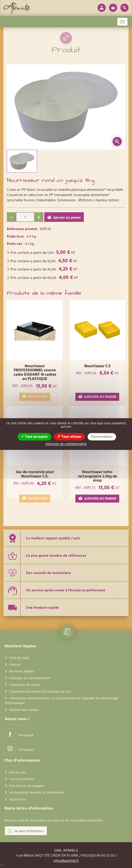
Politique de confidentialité (30, 678)
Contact (15, 665)
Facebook (19, 734)
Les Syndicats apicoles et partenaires (36, 793)
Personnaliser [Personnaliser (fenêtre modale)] (102, 437)
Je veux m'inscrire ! (26, 831)
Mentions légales (22, 671)
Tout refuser (69, 437)
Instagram (19, 749)
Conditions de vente (24, 685)
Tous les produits (22, 779)
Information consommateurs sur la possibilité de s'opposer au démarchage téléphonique (61, 701)
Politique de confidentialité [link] (66, 444)
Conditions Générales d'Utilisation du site (40, 691)
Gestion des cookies (24, 710)
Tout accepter (34, 437)
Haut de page (19, 658)
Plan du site (18, 772)
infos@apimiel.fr (66, 861)
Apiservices (18, 799)
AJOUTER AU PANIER (97, 397)
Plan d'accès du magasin (27, 786)
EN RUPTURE (35, 397)
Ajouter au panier (64, 217)
